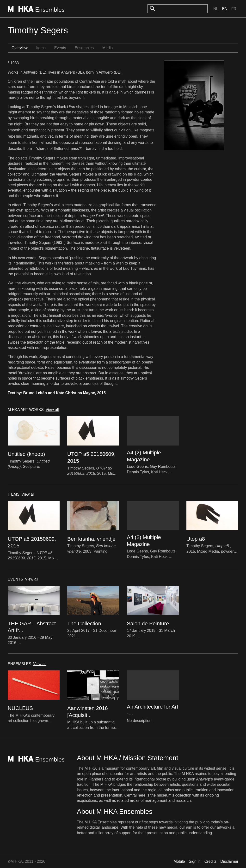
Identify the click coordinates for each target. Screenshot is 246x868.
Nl (216, 9)
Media (108, 48)
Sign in (195, 861)
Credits (211, 861)
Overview (20, 48)
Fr (234, 9)
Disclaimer (229, 861)
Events (60, 48)
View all (52, 410)
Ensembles (84, 48)
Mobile (179, 861)
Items (41, 48)
